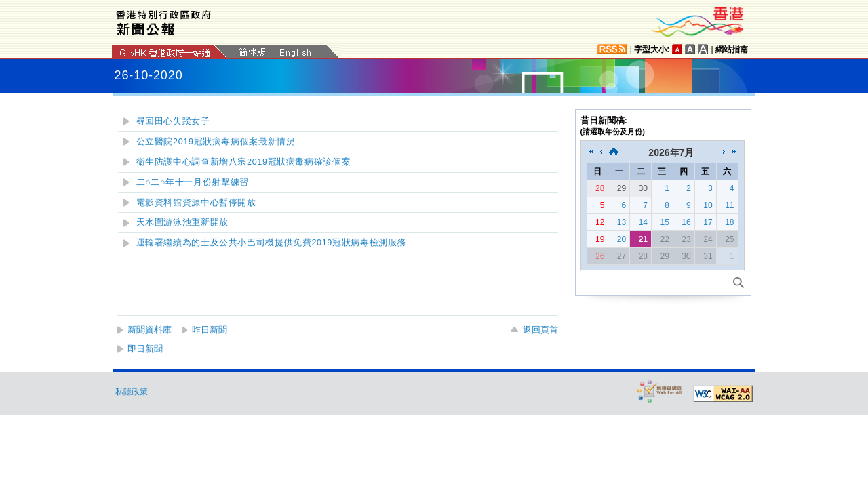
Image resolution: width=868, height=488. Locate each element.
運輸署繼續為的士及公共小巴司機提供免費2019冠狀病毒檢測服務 (272, 243)
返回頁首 (540, 330)
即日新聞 (145, 349)
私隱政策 (132, 392)
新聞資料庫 (150, 330)
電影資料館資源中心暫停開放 (196, 203)
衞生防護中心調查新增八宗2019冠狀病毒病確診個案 (244, 162)
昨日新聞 (210, 330)
